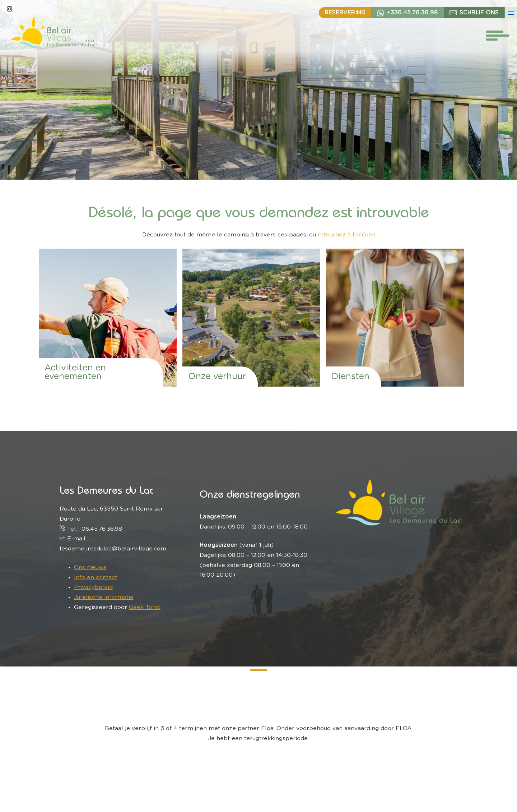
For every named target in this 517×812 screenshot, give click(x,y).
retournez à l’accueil (346, 235)
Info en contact (96, 577)
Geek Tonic (145, 607)
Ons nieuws (90, 567)
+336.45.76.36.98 (413, 13)
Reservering (345, 13)
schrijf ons (479, 13)
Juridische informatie (104, 597)
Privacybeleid (93, 587)
